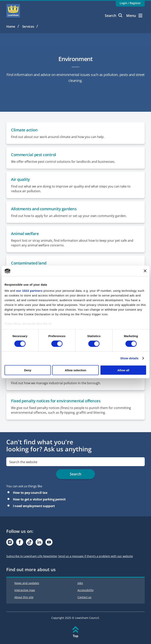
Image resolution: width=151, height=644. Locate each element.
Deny (28, 370)
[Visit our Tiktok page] (29, 543)
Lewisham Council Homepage (13, 11)
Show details (129, 358)
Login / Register (130, 3)
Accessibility (86, 590)
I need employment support (34, 506)
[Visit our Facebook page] (20, 543)
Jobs (80, 583)
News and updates (27, 583)
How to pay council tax (30, 493)
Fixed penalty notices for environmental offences (56, 401)
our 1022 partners (29, 291)
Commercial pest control (34, 155)
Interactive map (25, 590)
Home (11, 27)
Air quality (20, 179)
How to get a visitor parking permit (39, 499)
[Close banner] (145, 271)
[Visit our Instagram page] (10, 543)
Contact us (84, 597)
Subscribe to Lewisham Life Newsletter (32, 556)
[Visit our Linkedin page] (39, 543)
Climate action (24, 130)
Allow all (123, 370)
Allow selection (75, 370)
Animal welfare (25, 234)
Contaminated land (29, 263)
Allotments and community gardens (44, 209)
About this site (24, 597)
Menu (134, 16)
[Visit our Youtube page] (49, 543)
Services (28, 27)
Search (114, 16)
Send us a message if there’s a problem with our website (96, 556)
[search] (75, 462)
